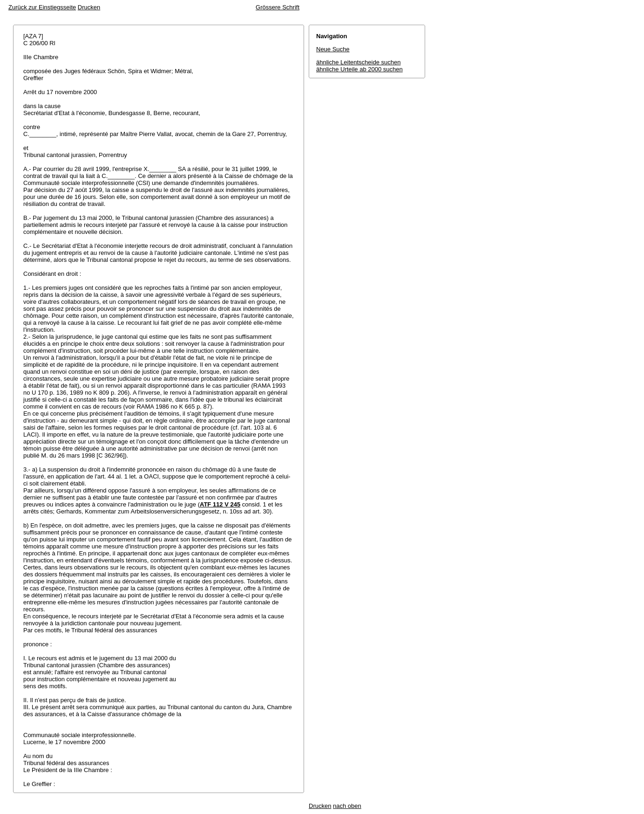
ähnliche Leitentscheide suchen (358, 62)
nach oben (347, 806)
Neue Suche (333, 49)
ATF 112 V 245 (220, 504)
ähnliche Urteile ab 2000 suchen (359, 69)
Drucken (89, 7)
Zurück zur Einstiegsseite (42, 7)
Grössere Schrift (278, 7)
